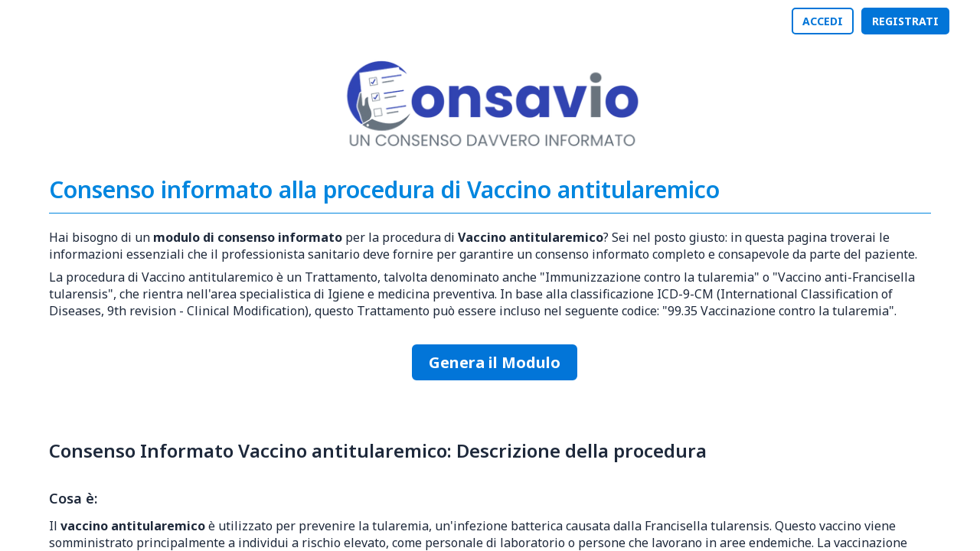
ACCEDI (823, 21)
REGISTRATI (905, 21)
